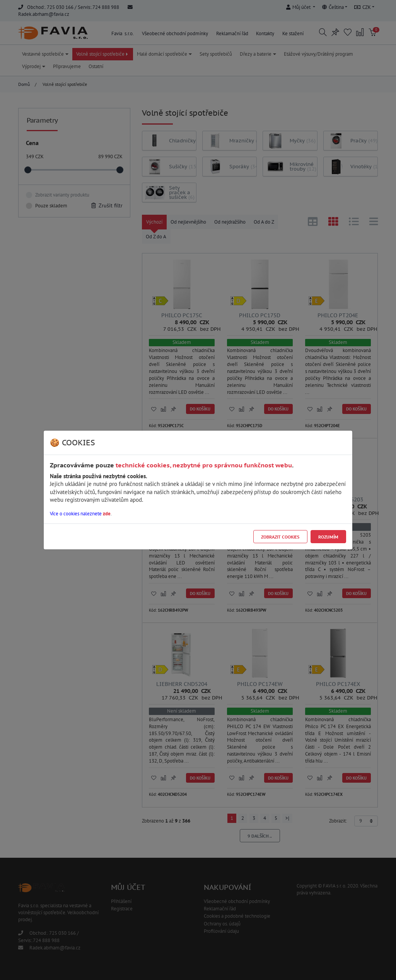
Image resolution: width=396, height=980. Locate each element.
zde (107, 514)
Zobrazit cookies (280, 537)
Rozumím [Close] (328, 537)
